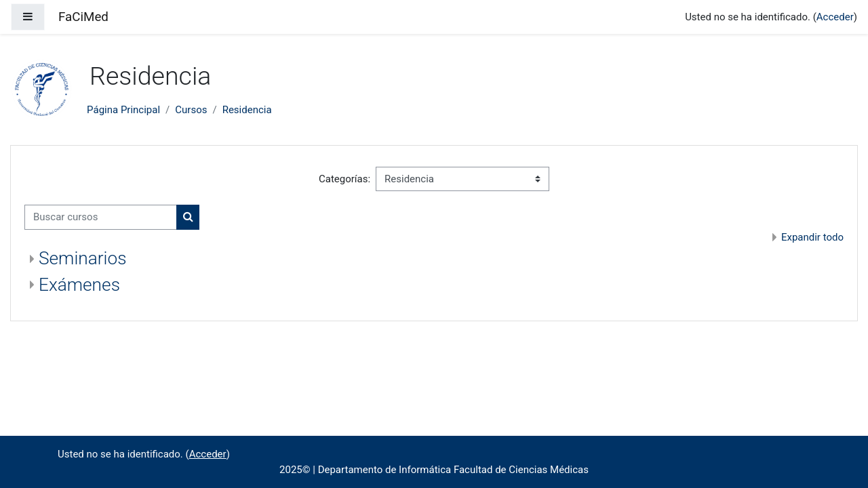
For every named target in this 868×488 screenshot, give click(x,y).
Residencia (247, 110)
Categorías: (344, 179)
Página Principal (123, 110)
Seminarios (83, 258)
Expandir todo (812, 237)
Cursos (191, 110)
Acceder (835, 17)
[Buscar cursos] (101, 217)
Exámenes (79, 285)
